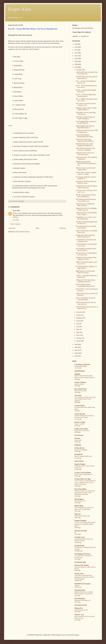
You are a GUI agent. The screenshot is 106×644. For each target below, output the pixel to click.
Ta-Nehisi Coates (80, 537)
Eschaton (77, 438)
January (79, 341)
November (79, 312)
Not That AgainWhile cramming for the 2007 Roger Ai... (86, 122)
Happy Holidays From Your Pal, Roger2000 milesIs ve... (85, 127)
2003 (76, 353)
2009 (76, 61)
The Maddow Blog (80, 562)
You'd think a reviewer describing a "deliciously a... (86, 113)
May (78, 329)
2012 (76, 53)
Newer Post (12, 228)
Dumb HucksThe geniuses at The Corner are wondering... (85, 149)
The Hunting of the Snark (82, 554)
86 (75, 532)
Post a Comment (15, 224)
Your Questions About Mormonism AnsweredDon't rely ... (86, 200)
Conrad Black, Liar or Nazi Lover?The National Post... (86, 218)
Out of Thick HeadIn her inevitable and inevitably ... (86, 227)
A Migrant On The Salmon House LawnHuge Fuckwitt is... (86, 281)
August (78, 321)
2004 (76, 350)
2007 (76, 67)
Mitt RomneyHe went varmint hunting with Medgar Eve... (85, 145)
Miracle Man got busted (81, 610)
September (79, 318)
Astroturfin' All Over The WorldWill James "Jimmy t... (86, 214)
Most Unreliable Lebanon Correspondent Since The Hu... (86, 285)
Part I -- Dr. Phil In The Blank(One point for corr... (86, 82)
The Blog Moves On (80, 501)
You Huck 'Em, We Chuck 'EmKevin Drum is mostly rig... (86, 187)
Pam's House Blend (80, 489)
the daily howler (79, 546)
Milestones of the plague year (83, 600)
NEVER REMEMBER (81, 366)
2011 (76, 56)
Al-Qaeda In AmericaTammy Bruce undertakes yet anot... (86, 258)
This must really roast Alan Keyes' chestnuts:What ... (86, 169)
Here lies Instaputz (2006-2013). (83, 456)
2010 (76, 59)
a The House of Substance (82, 364)
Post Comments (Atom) (23, 232)
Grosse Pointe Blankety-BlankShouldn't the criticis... (85, 136)
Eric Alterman (79, 435)
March (78, 335)
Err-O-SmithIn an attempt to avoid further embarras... (86, 249)
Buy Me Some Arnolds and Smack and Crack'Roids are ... (86, 196)
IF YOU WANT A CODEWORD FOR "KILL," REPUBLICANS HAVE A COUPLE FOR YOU (85, 483)
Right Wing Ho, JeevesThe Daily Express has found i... (85, 272)
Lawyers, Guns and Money (83, 473)
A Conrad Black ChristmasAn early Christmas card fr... (86, 241)
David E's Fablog (80, 422)
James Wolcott (79, 461)
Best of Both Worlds (81, 389)
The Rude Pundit (80, 590)
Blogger (77, 635)
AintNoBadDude (80, 371)
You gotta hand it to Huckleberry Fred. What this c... (85, 205)
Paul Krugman (79, 499)
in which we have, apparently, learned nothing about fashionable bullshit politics (85, 524)
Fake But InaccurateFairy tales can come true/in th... (86, 303)
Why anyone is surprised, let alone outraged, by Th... (86, 104)
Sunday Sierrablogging (81, 450)
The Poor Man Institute (82, 565)
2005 (76, 347)
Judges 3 (77, 585)
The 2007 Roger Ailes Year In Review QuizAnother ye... (87, 78)
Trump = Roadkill (79, 424)
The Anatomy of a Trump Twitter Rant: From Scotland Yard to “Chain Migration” (85, 399)
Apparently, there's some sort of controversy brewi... (85, 154)
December (79, 70)
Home (38, 228)
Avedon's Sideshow (80, 382)
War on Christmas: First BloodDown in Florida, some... (86, 254)
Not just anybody (79, 384)
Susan (15, 211)
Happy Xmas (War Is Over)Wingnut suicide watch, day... (86, 209)
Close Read (78, 395)
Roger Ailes (20, 9)
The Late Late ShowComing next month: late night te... (85, 118)
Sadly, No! (78, 514)
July (78, 324)
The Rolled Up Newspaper (83, 584)
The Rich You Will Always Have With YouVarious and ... (87, 131)
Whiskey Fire (79, 608)
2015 (76, 44)
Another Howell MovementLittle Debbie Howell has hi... (85, 236)
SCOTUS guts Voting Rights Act (83, 474)
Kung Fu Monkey (80, 464)
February (79, 338)
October (79, 315)
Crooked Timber (80, 406)
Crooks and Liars (80, 414)
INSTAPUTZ (79, 455)
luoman (64, 635)
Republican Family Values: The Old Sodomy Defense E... (86, 109)
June (78, 327)
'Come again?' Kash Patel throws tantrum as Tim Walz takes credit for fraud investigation (84, 577)
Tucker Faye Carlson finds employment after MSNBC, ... (85, 140)
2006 (76, 345)
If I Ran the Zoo (79, 448)
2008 (76, 64)
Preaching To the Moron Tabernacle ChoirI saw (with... (86, 182)
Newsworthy (78, 440)
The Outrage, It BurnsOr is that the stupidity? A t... (86, 178)
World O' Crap (79, 615)
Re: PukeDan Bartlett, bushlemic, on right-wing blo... (86, 267)
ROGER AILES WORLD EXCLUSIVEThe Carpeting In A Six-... (86, 164)
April (78, 332)
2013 (76, 50)
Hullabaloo (78, 445)
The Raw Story (79, 574)
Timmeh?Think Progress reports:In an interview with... (87, 308)
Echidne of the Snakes (81, 429)
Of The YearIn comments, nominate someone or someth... (86, 173)
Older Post (63, 228)
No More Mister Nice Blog (83, 479)
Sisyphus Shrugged (80, 521)
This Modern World (81, 605)
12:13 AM (16, 220)
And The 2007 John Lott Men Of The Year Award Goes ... (87, 73)
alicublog (77, 374)
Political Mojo (79, 506)
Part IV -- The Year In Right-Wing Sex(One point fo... (86, 95)
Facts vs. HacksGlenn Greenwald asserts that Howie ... (85, 299)
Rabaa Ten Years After (81, 391)
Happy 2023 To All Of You (82, 431)
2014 (76, 47)
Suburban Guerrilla (81, 531)
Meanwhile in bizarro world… (83, 516)
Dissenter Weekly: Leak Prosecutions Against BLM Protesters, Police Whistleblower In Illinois (85, 493)
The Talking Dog (80, 599)
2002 (76, 356)
